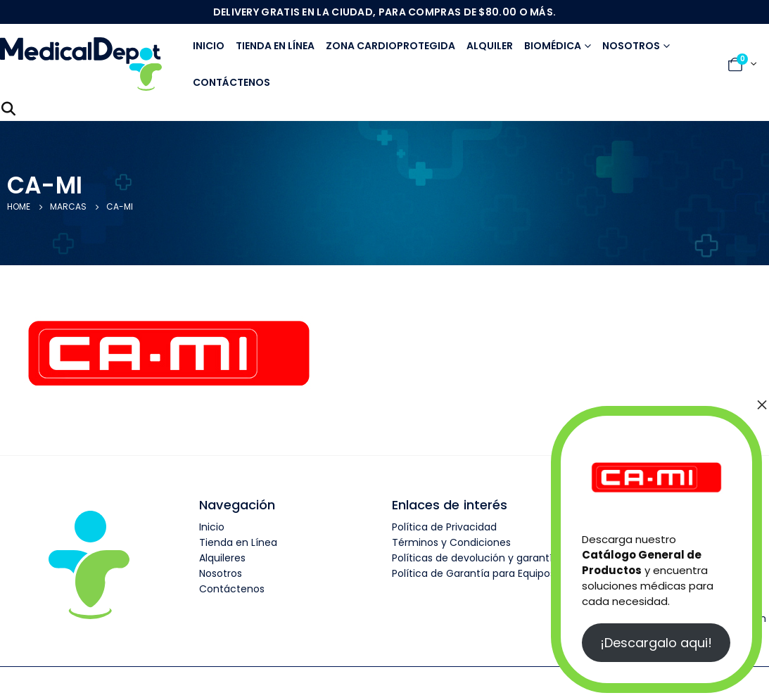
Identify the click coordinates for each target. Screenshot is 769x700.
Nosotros (631, 46)
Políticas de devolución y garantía (475, 558)
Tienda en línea (275, 46)
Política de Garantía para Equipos (474, 573)
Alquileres (222, 558)
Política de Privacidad (444, 527)
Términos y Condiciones (451, 542)
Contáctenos (231, 82)
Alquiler (490, 46)
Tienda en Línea (238, 542)
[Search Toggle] (8, 109)
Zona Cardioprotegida (390, 46)
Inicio (209, 46)
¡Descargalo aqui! (656, 643)
